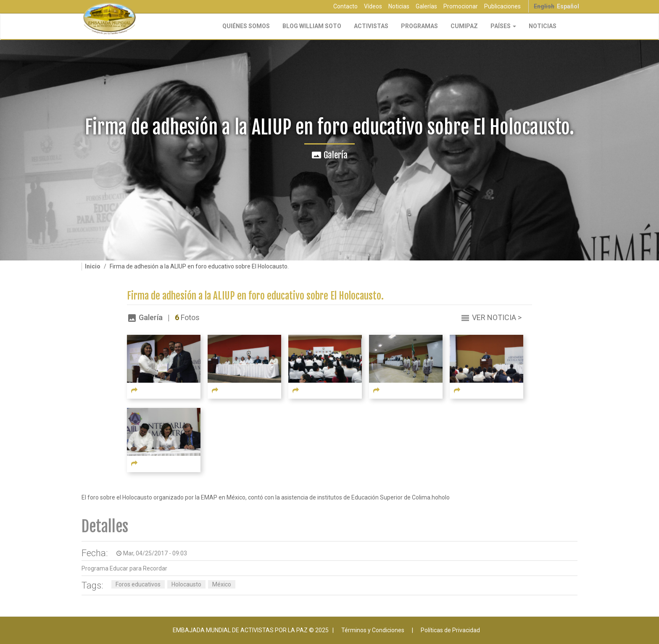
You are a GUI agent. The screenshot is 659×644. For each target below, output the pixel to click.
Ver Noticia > (497, 317)
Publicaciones (502, 6)
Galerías (426, 6)
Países (503, 26)
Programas (419, 26)
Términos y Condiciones (373, 630)
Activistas (371, 26)
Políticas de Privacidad (450, 630)
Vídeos (373, 6)
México (222, 584)
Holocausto (186, 584)
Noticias (399, 6)
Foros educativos (138, 584)
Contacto (345, 6)
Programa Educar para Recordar (124, 568)
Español (568, 6)
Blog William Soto (312, 26)
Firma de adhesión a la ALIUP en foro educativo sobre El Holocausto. (255, 296)
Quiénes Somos (246, 26)
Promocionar (461, 6)
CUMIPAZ (464, 26)
